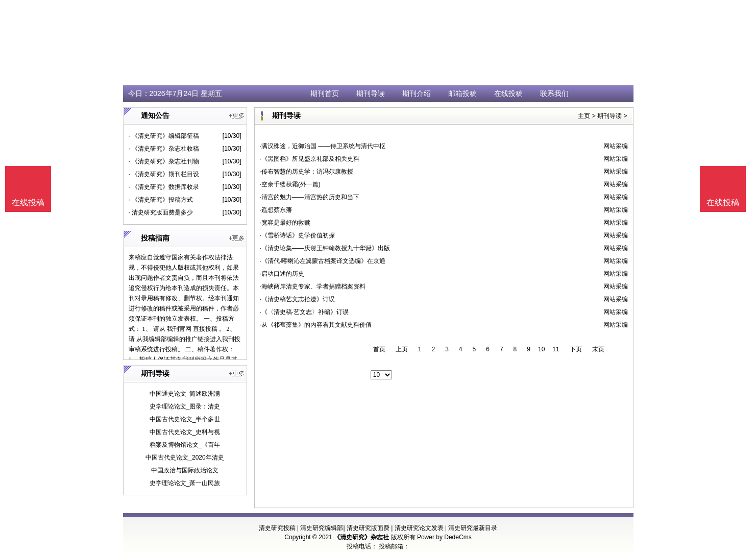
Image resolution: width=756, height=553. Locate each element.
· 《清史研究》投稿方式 (161, 200)
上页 (402, 349)
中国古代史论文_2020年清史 (185, 458)
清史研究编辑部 (322, 528)
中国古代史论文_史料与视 (185, 432)
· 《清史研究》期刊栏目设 (164, 174)
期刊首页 (325, 93)
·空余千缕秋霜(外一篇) (290, 184)
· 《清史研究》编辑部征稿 (164, 136)
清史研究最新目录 (473, 528)
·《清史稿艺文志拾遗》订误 (297, 299)
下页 (576, 349)
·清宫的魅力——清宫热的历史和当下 (310, 197)
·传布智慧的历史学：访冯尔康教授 (307, 172)
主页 (584, 116)
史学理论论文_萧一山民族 (185, 483)
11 (556, 349)
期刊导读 (371, 93)
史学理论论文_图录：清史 (185, 406)
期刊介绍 (417, 93)
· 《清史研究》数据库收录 (164, 187)
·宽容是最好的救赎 (285, 223)
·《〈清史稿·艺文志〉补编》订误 (304, 312)
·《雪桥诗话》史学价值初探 (297, 235)
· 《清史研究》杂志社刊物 (164, 161)
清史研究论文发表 (419, 528)
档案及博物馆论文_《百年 (185, 445)
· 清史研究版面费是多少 (161, 212)
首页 (379, 349)
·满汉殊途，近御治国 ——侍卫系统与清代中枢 (323, 146)
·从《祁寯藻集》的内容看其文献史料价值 (316, 325)
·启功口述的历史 (282, 274)
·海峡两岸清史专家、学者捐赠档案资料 (313, 286)
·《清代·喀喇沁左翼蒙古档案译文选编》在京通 (323, 261)
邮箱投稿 (462, 93)
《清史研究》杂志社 (361, 537)
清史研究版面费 (368, 528)
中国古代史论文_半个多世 (185, 419)
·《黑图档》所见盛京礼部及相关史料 (310, 159)
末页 (598, 349)
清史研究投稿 (277, 528)
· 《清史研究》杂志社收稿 (164, 149)
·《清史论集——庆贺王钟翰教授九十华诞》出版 (325, 248)
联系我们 (554, 93)
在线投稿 (508, 93)
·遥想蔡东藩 (276, 210)
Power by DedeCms (444, 537)
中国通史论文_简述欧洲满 (185, 394)
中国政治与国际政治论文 (185, 470)
